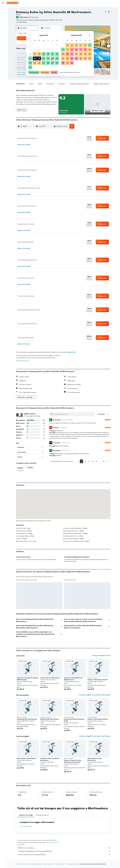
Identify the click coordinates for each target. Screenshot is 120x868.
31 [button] (30, 67)
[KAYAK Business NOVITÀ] (3, 33)
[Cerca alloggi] (3, 12)
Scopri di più (72, 366)
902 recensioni (34, 17)
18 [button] (35, 58)
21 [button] (48, 58)
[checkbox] (25, 483)
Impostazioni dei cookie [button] (23, 374)
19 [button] (39, 58)
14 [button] (48, 54)
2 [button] (57, 45)
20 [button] (44, 58)
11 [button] (35, 54)
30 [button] (57, 63)
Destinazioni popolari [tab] (42, 829)
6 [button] (44, 50)
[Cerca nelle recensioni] (74, 428)
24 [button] (30, 63)
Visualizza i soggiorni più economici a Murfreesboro (95, 708)
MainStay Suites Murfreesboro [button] (50, 733)
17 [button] (30, 58)
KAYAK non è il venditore (64, 861)
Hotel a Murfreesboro (26, 840)
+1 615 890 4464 (21, 22)
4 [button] (35, 50)
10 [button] (30, 54)
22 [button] (52, 58)
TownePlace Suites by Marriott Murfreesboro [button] (50, 773)
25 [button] (35, 63)
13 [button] (44, 54)
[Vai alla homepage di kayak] (12, 3)
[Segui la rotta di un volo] (3, 29)
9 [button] (57, 50)
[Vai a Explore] (3, 25)
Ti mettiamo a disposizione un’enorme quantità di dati (64, 865)
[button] (3, 3)
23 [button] (57, 58)
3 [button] (30, 50)
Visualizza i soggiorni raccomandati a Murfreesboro (95, 750)
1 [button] (52, 45)
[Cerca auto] (3, 16)
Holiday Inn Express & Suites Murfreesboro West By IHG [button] (73, 775)
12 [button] (39, 54)
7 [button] (48, 50)
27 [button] (44, 63)
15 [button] (53, 54)
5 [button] (39, 50)
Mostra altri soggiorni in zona (102, 669)
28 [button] (48, 63)
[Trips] (3, 38)
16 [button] (57, 54)
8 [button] (53, 50)
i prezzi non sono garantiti (52, 856)
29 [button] (52, 63)
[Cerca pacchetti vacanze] (3, 20)
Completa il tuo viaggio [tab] (26, 829)
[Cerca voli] (3, 9)
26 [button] (39, 63)
